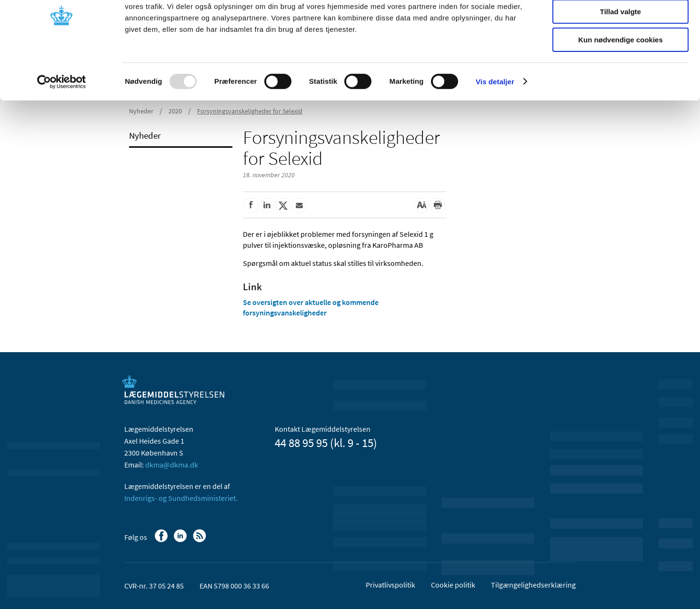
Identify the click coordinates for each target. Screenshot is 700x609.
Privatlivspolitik (390, 585)
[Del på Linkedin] (267, 205)
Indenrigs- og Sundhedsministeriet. (181, 498)
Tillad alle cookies (620, 24)
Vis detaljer (495, 121)
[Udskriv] (438, 205)
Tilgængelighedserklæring (533, 585)
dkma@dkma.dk (172, 465)
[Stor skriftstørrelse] (421, 205)
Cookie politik (453, 585)
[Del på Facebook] (250, 205)
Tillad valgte (620, 52)
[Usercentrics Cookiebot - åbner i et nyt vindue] (62, 122)
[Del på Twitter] (283, 205)
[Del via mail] (299, 205)
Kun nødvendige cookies (620, 79)
